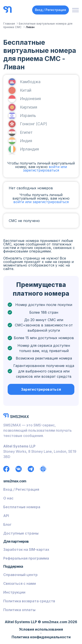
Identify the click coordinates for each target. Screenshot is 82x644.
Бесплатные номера (22, 507)
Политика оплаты (19, 610)
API (6, 516)
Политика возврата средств (29, 601)
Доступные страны (21, 533)
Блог (7, 524)
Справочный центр (20, 575)
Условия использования (41, 630)
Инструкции (14, 592)
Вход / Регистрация (51, 10)
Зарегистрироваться (41, 389)
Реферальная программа (26, 558)
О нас (8, 498)
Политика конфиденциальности (41, 637)
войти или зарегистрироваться (45, 168)
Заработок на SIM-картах (26, 549)
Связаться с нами (20, 583)
